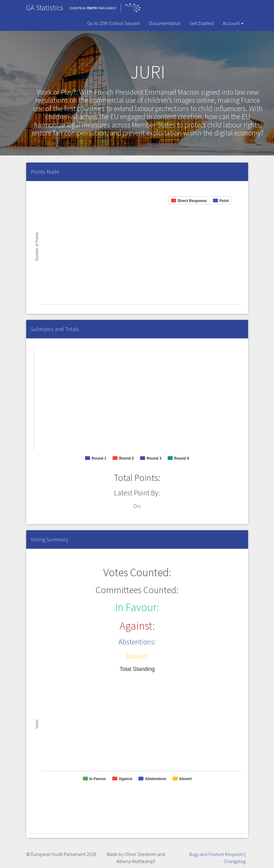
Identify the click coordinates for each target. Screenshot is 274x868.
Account (233, 23)
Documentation (165, 23)
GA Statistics (45, 8)
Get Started (202, 23)
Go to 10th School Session (114, 23)
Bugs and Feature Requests (217, 854)
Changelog (235, 861)
